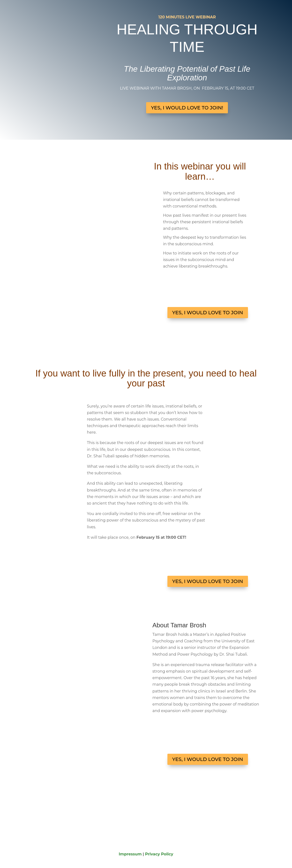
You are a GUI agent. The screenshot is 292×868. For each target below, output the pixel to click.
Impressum (130, 854)
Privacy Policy (159, 854)
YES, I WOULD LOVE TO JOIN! (187, 108)
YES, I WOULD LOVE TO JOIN (208, 313)
